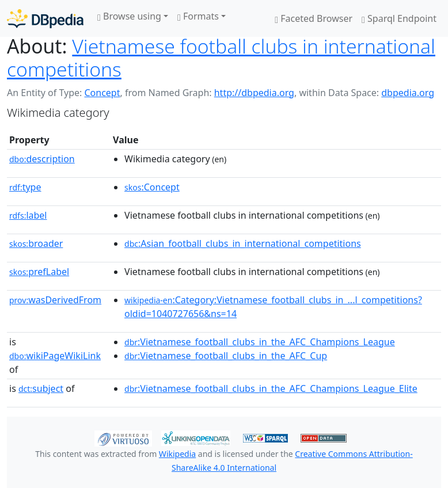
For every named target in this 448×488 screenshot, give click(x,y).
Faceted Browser (314, 18)
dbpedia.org (408, 93)
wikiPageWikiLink (55, 356)
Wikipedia (177, 454)
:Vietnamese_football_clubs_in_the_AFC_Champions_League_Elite (271, 388)
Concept (102, 93)
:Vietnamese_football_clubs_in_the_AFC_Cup (226, 356)
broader (36, 243)
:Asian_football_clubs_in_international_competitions (243, 243)
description (42, 159)
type (25, 187)
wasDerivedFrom (55, 300)
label (28, 215)
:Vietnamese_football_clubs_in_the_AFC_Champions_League (260, 342)
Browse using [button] (129, 16)
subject (41, 388)
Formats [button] (198, 16)
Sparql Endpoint (399, 18)
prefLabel (39, 272)
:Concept (152, 187)
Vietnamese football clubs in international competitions (221, 58)
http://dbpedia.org (254, 93)
